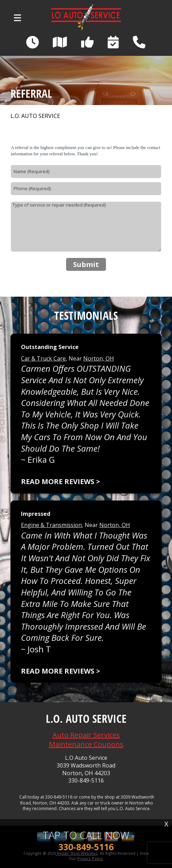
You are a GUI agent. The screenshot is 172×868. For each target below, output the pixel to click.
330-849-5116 (86, 781)
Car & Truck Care (43, 358)
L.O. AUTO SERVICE (35, 116)
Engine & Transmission (51, 525)
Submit (86, 264)
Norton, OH (99, 358)
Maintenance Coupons (86, 744)
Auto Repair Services (86, 735)
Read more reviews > (60, 481)
